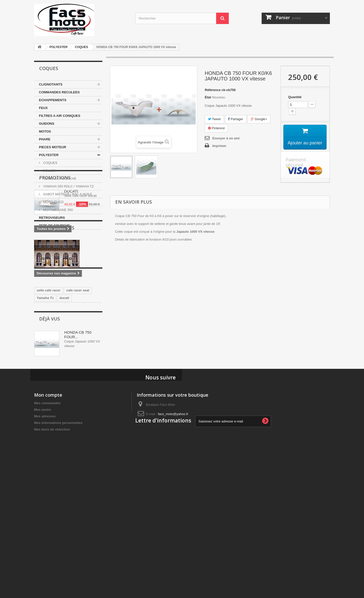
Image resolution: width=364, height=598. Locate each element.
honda (42, 417)
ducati (64, 402)
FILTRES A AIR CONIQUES (60, 116)
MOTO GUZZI (53, 202)
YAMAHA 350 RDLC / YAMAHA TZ (68, 186)
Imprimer (219, 146)
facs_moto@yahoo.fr (173, 547)
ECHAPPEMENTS (53, 100)
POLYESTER (59, 47)
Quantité (295, 97)
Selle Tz (58, 417)
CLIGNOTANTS (51, 84)
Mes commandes (47, 536)
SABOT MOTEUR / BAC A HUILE (67, 194)
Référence (213, 90)
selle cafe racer (49, 394)
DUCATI (71, 258)
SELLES (49, 171)
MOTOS (45, 131)
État (208, 97)
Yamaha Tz (45, 402)
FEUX (43, 108)
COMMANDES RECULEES (59, 92)
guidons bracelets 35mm (56, 425)
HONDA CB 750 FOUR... (78, 460)
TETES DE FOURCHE (59, 178)
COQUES (81, 47)
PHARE (45, 139)
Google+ (259, 119)
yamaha (74, 409)
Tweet (214, 119)
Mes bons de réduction (52, 562)
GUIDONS (47, 124)
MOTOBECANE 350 (58, 210)
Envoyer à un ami (226, 138)
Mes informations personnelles (58, 556)
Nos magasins (57, 315)
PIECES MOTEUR (53, 147)
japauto (92, 409)
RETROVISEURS (52, 218)
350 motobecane (50, 409)
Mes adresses (45, 549)
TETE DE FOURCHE (54, 226)
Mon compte (48, 528)
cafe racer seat (78, 394)
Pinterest (216, 128)
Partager (236, 119)
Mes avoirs (43, 543)
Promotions (55, 245)
